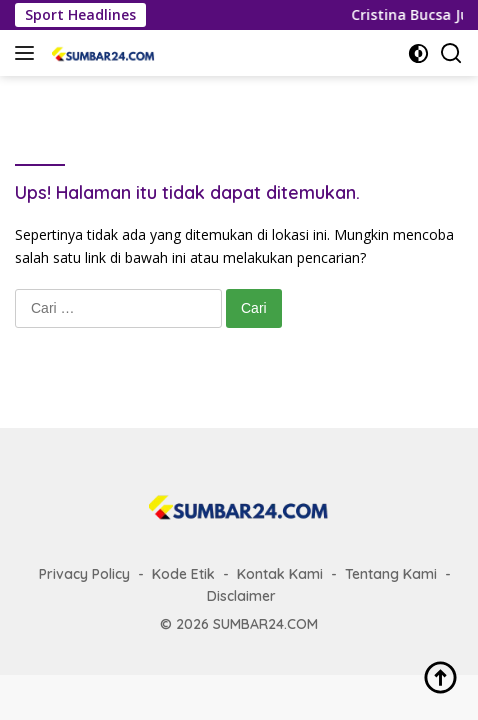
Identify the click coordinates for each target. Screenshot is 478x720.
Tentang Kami (391, 574)
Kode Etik (183, 574)
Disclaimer (241, 596)
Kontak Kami (280, 574)
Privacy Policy (84, 574)
